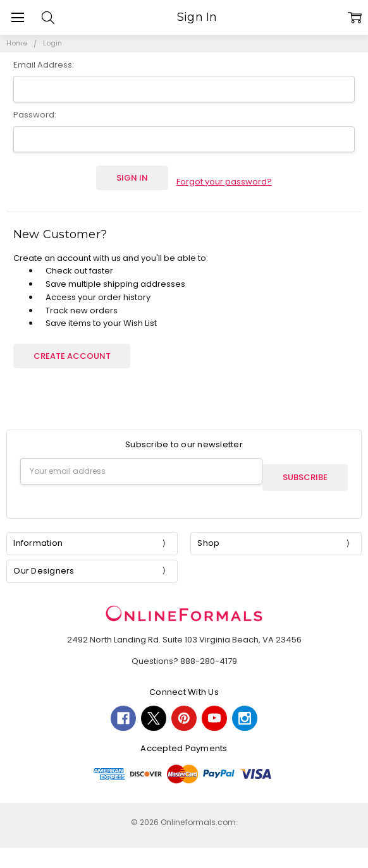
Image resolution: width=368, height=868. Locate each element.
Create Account (72, 348)
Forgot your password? (224, 177)
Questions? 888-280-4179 (184, 647)
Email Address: (44, 65)
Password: (35, 115)
